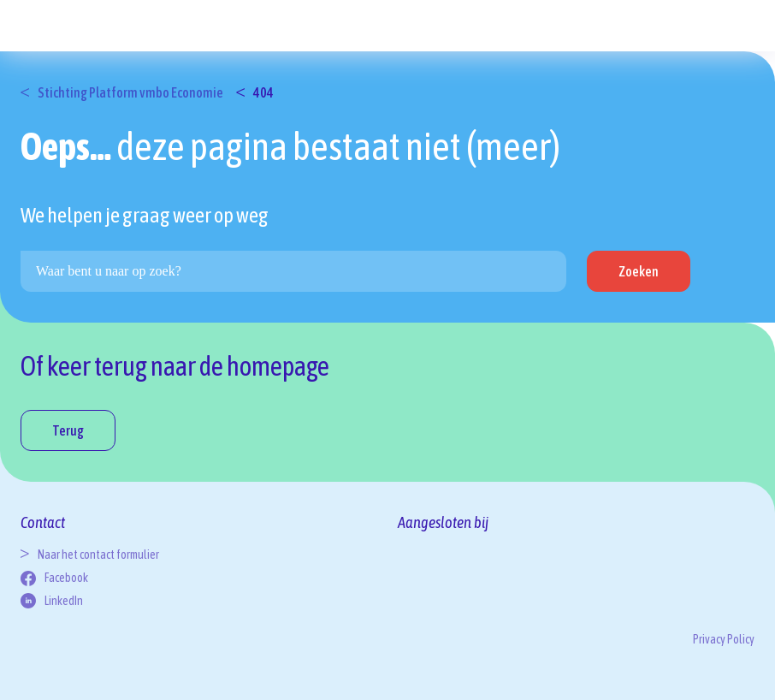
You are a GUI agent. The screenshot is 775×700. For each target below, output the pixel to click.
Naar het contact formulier (98, 555)
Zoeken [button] (639, 271)
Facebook (66, 578)
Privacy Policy (724, 639)
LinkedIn (64, 601)
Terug (68, 430)
